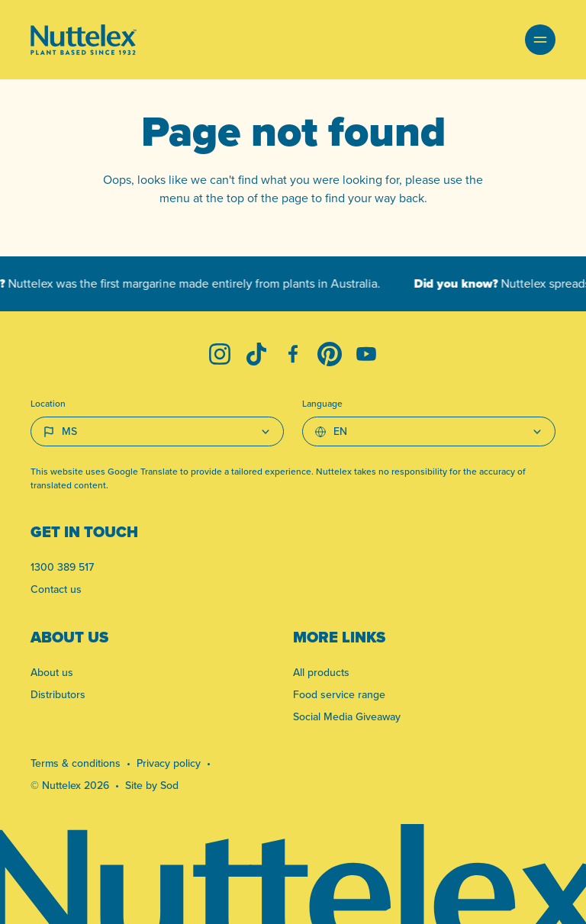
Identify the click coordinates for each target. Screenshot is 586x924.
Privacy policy (169, 763)
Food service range (339, 695)
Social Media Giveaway (347, 717)
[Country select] (157, 431)
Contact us (56, 589)
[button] (540, 40)
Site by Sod (152, 786)
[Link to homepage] (84, 40)
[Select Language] (429, 431)
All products (321, 673)
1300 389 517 (62, 567)
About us (52, 673)
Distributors (58, 695)
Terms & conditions (76, 763)
